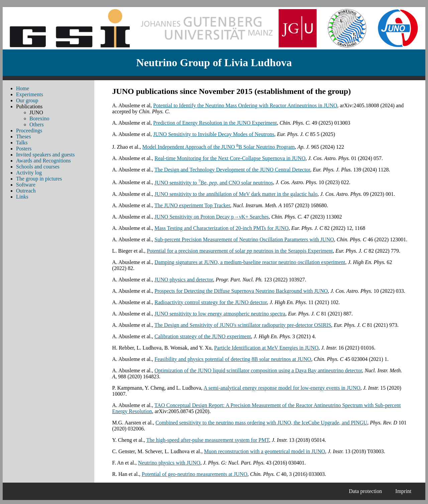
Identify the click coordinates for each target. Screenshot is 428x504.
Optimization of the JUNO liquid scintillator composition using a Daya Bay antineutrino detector (258, 370)
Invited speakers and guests (45, 155)
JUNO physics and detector (184, 280)
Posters (24, 149)
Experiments (30, 94)
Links (22, 197)
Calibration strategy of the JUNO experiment (203, 336)
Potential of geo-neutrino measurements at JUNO (195, 474)
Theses (23, 137)
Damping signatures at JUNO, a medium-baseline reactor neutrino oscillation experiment (250, 262)
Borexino (39, 118)
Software (26, 185)
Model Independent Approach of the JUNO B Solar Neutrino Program (219, 147)
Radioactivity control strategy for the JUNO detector (211, 302)
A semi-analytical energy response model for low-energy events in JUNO (282, 388)
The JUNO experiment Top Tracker (192, 205)
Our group (27, 100)
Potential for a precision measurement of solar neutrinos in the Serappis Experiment (240, 251)
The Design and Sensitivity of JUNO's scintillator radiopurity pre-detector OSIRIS (243, 325)
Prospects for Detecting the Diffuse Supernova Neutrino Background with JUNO (241, 291)
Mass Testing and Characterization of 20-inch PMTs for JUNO (222, 228)
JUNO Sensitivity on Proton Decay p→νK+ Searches (212, 217)
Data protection (365, 491)
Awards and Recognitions (43, 161)
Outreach (26, 191)
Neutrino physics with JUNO (169, 463)
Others (37, 124)
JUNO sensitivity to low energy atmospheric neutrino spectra (220, 314)
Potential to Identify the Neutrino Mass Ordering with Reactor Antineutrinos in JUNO (245, 105)
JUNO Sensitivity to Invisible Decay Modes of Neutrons (214, 134)
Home (23, 88)
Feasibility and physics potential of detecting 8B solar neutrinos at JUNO (233, 359)
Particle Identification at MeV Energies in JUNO (266, 348)
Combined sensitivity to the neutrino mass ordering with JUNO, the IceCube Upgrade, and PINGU (261, 423)
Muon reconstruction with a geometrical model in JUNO (264, 451)
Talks (22, 143)
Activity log (29, 173)
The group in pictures (39, 179)
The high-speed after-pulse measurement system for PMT (207, 440)
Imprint (403, 491)
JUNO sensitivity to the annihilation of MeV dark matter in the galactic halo (236, 194)
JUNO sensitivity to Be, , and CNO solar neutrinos (214, 183)
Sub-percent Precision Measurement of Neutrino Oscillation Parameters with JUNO (244, 239)
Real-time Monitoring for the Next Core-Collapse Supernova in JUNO (230, 158)
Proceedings (29, 131)
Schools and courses (38, 167)
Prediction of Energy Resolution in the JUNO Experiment (215, 123)
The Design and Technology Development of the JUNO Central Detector (232, 170)
